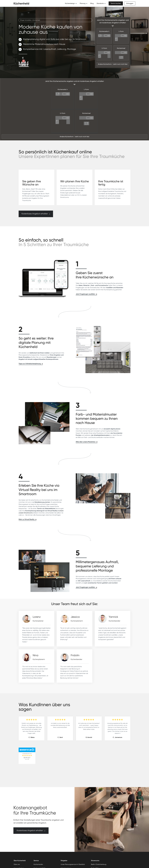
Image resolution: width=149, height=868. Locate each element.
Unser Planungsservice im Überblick (73, 864)
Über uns (17, 864)
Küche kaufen (38, 864)
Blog (92, 3)
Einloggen (130, 3)
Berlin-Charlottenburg (99, 864)
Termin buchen (116, 3)
